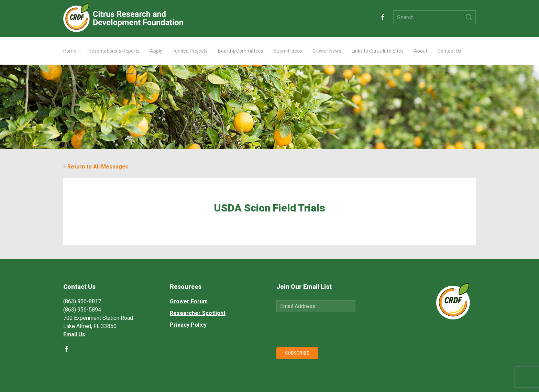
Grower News (327, 51)
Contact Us (449, 51)
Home (70, 51)
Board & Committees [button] (241, 51)
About (421, 51)
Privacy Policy (188, 325)
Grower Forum (189, 301)
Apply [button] (156, 51)
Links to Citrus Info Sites (378, 51)
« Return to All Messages (96, 167)
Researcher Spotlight (198, 313)
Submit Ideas (288, 51)
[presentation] (329, 328)
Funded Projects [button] (190, 51)
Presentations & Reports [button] (113, 51)
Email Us (74, 334)
